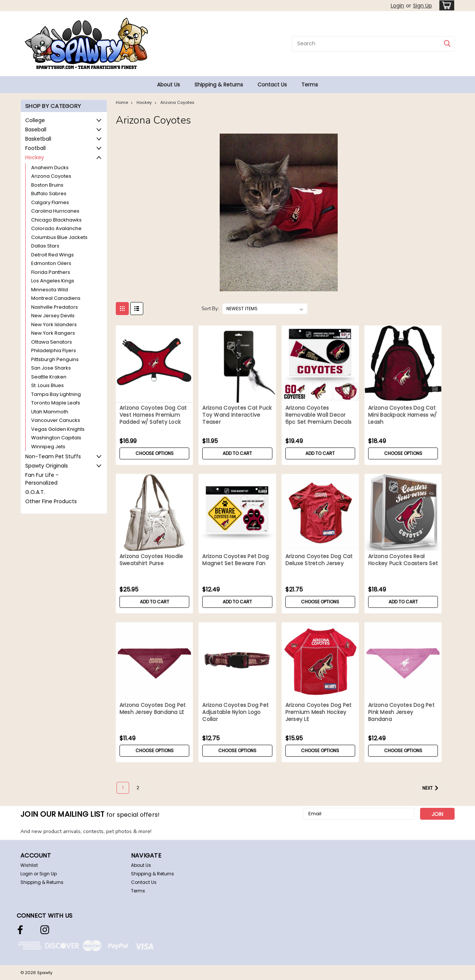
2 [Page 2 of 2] (138, 788)
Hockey (35, 157)
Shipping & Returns (219, 85)
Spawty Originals (47, 466)
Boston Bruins (47, 185)
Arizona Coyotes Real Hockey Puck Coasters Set (403, 560)
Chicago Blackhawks (56, 220)
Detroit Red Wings (53, 255)
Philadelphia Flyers (54, 350)
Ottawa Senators (52, 342)
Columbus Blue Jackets (59, 237)
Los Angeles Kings (53, 281)
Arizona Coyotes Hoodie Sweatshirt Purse (151, 560)
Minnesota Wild (50, 290)
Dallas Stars (45, 246)
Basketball (38, 139)
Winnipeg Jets (48, 447)
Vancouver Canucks (56, 420)
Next (432, 788)
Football (35, 148)
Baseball (36, 130)
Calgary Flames (50, 202)
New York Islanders (54, 325)
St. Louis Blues (47, 385)
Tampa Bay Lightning (56, 394)
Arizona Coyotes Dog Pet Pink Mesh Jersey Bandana (401, 712)
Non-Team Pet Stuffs (53, 456)
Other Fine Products (51, 501)
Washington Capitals (56, 438)
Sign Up (422, 6)
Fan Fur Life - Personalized (42, 479)
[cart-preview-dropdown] (445, 5)
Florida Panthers (51, 272)
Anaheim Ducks (50, 168)
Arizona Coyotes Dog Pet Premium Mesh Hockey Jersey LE (319, 712)
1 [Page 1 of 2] (123, 788)
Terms (310, 85)
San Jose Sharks (51, 368)
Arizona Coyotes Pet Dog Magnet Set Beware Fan (235, 560)
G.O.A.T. (35, 492)
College (35, 120)
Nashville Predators (55, 307)
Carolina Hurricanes (55, 211)
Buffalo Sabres (49, 194)
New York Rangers (53, 333)
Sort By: (210, 309)
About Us (168, 85)
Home (122, 102)
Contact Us (272, 85)
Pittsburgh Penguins (55, 359)
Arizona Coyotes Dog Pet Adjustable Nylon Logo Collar (235, 712)
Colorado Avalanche (56, 228)
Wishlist (29, 865)
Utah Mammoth (50, 412)
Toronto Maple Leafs (56, 403)
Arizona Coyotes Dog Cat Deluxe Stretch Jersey (319, 560)
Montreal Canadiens (56, 298)
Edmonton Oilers (51, 263)
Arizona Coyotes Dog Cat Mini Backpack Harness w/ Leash (402, 415)
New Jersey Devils (53, 316)
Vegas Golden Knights (58, 429)
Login (397, 6)
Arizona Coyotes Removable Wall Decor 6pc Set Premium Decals (319, 415)
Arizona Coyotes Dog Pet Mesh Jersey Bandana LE (153, 709)
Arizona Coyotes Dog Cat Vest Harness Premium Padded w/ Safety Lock (153, 415)
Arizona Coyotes (51, 176)
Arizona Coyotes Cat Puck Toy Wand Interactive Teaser (237, 415)
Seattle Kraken (49, 377)
